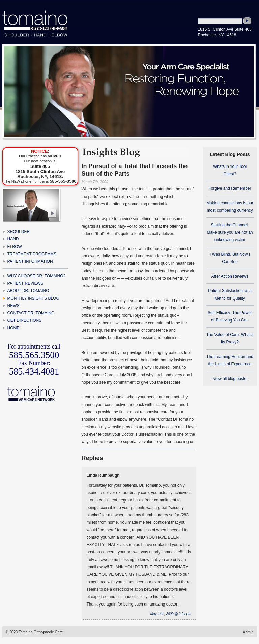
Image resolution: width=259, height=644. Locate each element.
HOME (13, 328)
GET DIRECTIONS (25, 320)
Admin (248, 632)
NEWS (13, 306)
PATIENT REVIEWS (25, 283)
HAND (13, 239)
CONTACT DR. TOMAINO (31, 313)
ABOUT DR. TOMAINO (28, 291)
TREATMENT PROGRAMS (32, 254)
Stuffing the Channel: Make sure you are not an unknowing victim (230, 232)
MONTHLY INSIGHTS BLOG (33, 298)
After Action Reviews (230, 276)
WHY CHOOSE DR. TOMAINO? (37, 276)
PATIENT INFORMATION (30, 261)
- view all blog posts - (230, 379)
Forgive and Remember (230, 188)
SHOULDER (19, 232)
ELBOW (15, 247)
